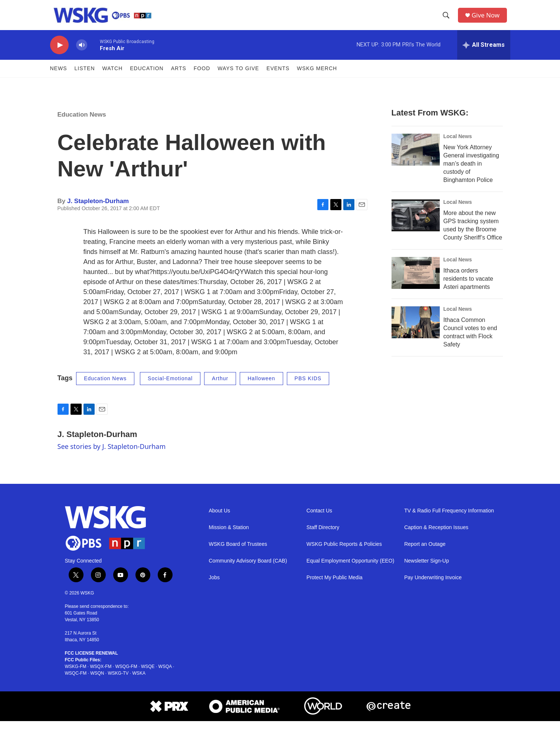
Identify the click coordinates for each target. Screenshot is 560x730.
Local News (458, 145)
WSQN (97, 682)
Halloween (261, 387)
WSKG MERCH (317, 77)
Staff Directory (323, 536)
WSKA (139, 682)
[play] (59, 54)
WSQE (148, 675)
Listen (85, 77)
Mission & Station (229, 536)
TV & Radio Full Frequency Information (449, 519)
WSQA (165, 675)
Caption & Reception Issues (436, 536)
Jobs (214, 586)
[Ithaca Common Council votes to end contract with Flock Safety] (416, 331)
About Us (220, 519)
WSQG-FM (126, 675)
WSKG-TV (118, 682)
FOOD (202, 77)
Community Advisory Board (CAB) (248, 569)
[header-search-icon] (447, 20)
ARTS (179, 77)
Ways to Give (238, 77)
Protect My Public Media (335, 586)
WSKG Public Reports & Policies (344, 553)
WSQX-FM (101, 675)
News (59, 77)
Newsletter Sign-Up (427, 569)
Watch (113, 77)
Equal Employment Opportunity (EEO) (351, 569)
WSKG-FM (76, 675)
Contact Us (319, 519)
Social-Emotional (170, 387)
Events (278, 77)
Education (147, 77)
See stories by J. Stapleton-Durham (112, 455)
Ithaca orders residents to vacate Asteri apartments (468, 288)
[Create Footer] (389, 715)
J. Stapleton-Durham (98, 210)
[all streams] (484, 54)
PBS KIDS (308, 387)
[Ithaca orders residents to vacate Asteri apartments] (416, 282)
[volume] (82, 54)
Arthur (220, 387)
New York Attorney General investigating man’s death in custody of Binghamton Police (471, 172)
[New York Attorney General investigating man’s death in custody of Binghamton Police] (416, 159)
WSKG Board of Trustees (238, 553)
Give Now (488, 19)
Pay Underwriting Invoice (433, 586)
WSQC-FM (76, 682)
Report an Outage (425, 553)
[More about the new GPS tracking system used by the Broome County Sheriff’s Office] (416, 224)
